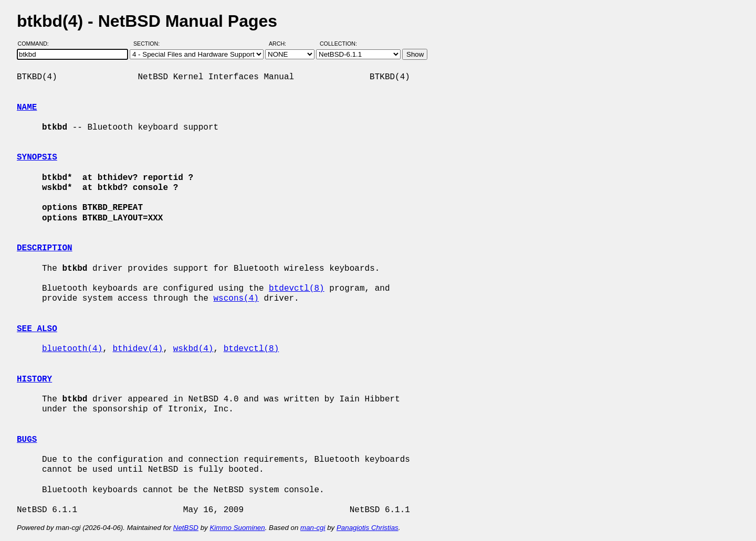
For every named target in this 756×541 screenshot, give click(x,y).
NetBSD (186, 528)
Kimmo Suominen (237, 528)
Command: (36, 44)
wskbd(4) (193, 349)
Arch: (282, 44)
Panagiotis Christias (367, 528)
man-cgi (313, 528)
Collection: (338, 44)
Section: (149, 44)
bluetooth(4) (72, 349)
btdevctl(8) (297, 289)
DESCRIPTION (45, 248)
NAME (27, 108)
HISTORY (34, 379)
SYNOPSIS (37, 157)
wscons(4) (236, 299)
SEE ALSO (37, 329)
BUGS (27, 440)
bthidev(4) (138, 349)
